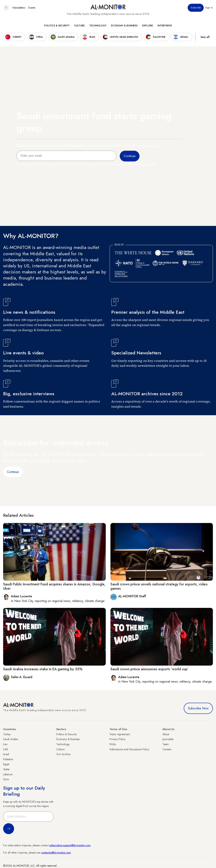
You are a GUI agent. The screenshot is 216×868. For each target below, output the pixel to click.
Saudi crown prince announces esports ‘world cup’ (149, 669)
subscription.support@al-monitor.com (70, 845)
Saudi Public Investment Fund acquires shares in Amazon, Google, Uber (54, 586)
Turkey (7, 734)
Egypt (6, 764)
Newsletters (19, 8)
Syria (6, 779)
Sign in (209, 8)
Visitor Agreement (120, 734)
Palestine (8, 759)
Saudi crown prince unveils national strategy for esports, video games (159, 586)
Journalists (168, 739)
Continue (13, 472)
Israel (6, 754)
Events (32, 8)
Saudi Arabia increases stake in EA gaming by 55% (43, 669)
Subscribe (196, 8)
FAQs (113, 744)
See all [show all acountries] (205, 37)
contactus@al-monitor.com (56, 853)
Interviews (165, 26)
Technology (98, 26)
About (166, 734)
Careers (167, 749)
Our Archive (63, 754)
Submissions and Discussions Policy (129, 749)
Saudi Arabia (10, 739)
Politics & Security (57, 26)
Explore (147, 26)
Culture (79, 26)
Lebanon (8, 774)
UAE (6, 749)
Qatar (6, 769)
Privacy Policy (117, 739)
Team (166, 744)
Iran (5, 744)
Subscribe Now (198, 708)
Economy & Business (124, 26)
